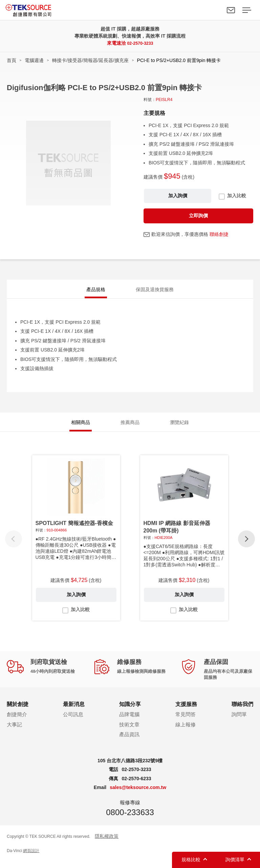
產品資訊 (129, 741)
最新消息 (74, 711)
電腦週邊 (34, 60)
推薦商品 (130, 427)
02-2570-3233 (140, 43)
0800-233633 (130, 819)
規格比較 (191, 860)
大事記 (14, 731)
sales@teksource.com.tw (138, 794)
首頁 (12, 60)
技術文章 (129, 731)
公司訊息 (73, 721)
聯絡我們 (231, 10)
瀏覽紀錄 (179, 427)
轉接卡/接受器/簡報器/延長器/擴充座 (90, 60)
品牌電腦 (129, 721)
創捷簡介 (17, 721)
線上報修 (186, 731)
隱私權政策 (107, 843)
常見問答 (186, 721)
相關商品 (81, 427)
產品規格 (96, 291)
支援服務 (186, 711)
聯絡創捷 (219, 234)
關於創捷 (18, 711)
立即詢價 (198, 216)
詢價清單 (235, 860)
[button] (246, 545)
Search (215, 10)
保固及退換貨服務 (155, 291)
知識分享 (130, 711)
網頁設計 (31, 857)
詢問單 (239, 721)
